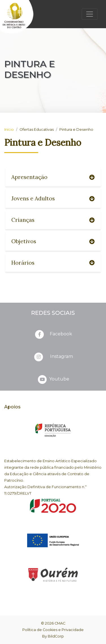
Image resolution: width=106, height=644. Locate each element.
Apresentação (53, 177)
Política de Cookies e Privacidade (53, 630)
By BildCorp (53, 636)
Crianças (53, 220)
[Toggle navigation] (90, 14)
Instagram (53, 357)
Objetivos (53, 241)
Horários (53, 263)
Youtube (53, 379)
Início (9, 130)
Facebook (53, 334)
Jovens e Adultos (53, 198)
